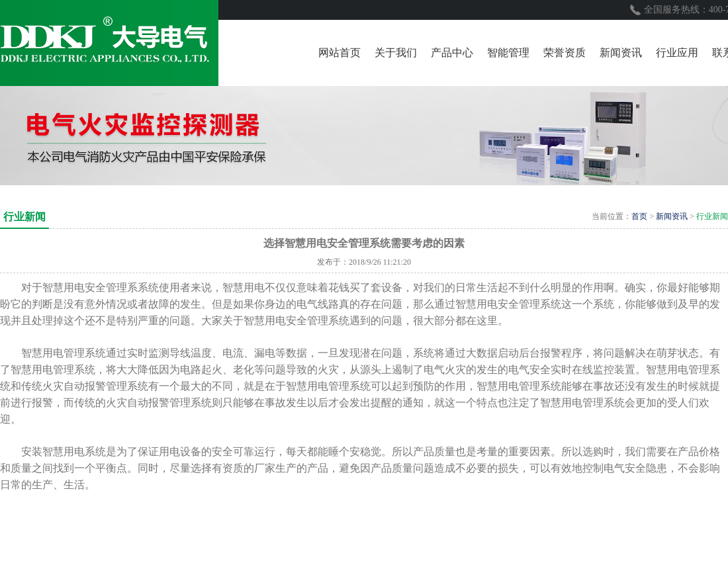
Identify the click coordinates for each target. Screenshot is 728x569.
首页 (639, 216)
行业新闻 (712, 216)
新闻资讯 (672, 216)
